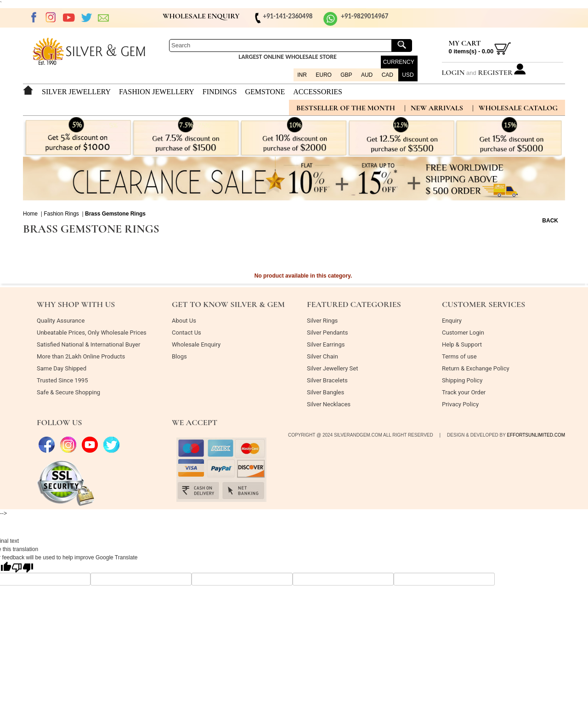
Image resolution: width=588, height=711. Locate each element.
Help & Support (462, 344)
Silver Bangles (325, 392)
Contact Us (187, 333)
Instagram (51, 17)
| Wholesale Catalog (515, 108)
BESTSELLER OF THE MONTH (346, 108)
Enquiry (452, 321)
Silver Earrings (326, 344)
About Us (184, 321)
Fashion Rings (61, 214)
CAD (387, 75)
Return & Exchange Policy (476, 368)
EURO (324, 75)
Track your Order (464, 392)
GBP (346, 75)
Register (495, 73)
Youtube (69, 17)
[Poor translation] (23, 567)
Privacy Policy (460, 404)
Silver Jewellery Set (332, 368)
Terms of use (459, 356)
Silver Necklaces (329, 404)
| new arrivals (434, 108)
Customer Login (463, 333)
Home (30, 214)
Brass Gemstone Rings (115, 214)
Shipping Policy (462, 380)
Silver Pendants (328, 333)
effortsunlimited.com (536, 435)
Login (453, 73)
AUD (367, 75)
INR (302, 75)
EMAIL (104, 17)
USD (408, 75)
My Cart (465, 43)
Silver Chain (322, 356)
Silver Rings (322, 321)
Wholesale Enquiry (196, 344)
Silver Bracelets (327, 380)
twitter (86, 17)
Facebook (34, 17)
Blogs (179, 356)
